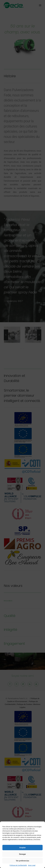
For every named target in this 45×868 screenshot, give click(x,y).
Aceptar (22, 848)
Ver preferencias (22, 861)
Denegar (22, 854)
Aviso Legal (32, 865)
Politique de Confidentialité (18, 865)
